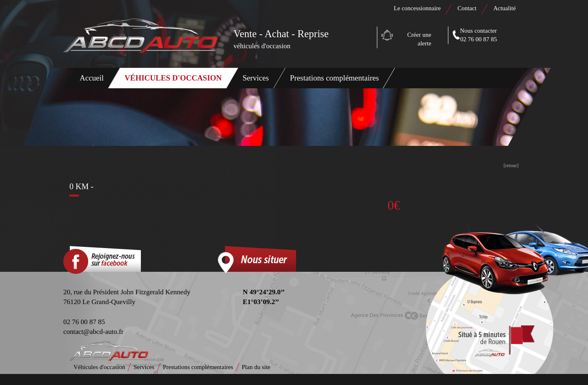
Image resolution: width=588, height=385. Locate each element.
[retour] (511, 166)
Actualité (504, 8)
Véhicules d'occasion (173, 78)
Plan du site (256, 367)
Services (256, 78)
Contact (467, 8)
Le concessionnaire (417, 8)
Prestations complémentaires (334, 78)
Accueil (92, 78)
